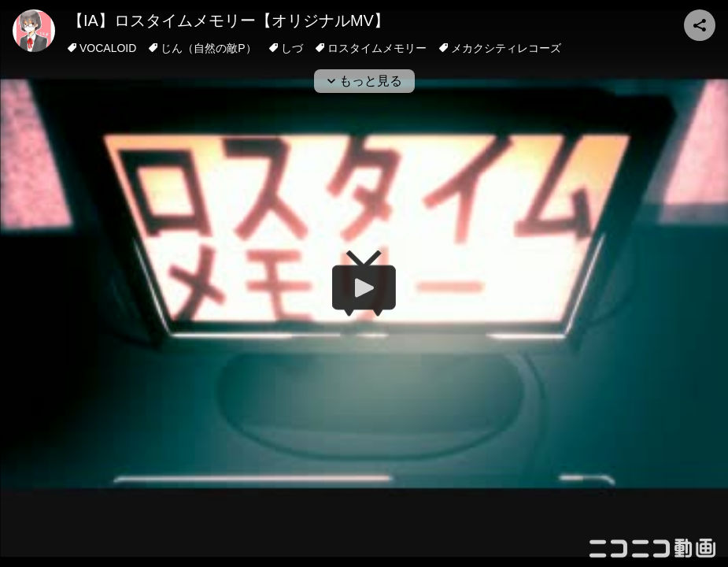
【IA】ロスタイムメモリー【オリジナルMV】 (229, 20)
